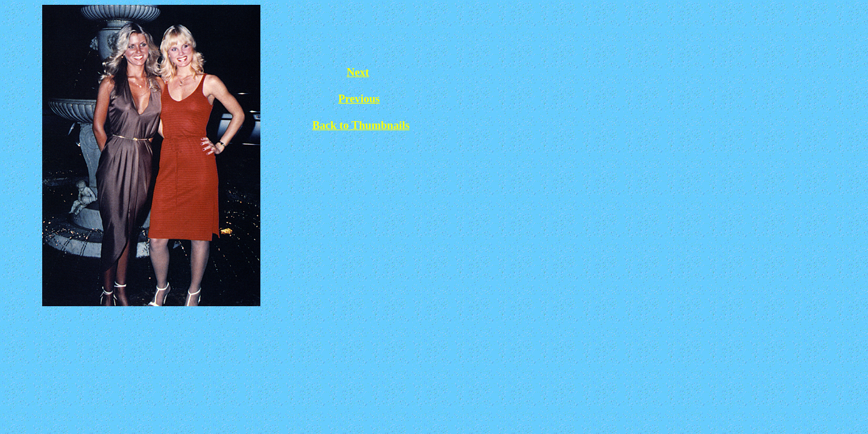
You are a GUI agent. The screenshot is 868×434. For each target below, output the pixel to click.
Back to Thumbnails (361, 125)
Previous (359, 99)
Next (358, 72)
